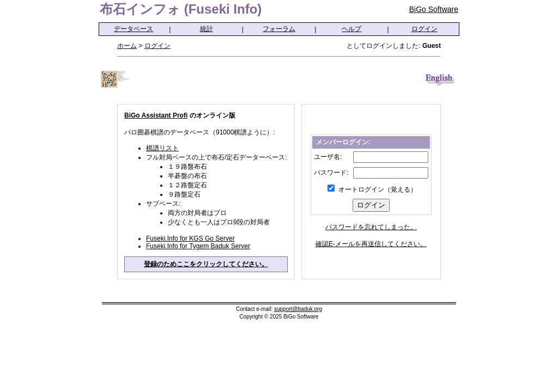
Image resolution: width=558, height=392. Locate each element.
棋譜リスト (162, 148)
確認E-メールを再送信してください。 (371, 244)
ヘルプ (351, 29)
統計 (207, 29)
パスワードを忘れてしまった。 (371, 227)
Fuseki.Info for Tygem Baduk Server (198, 246)
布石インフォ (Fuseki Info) (181, 9)
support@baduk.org (298, 309)
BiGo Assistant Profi (156, 115)
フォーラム (279, 29)
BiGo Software (434, 9)
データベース (134, 29)
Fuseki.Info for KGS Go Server (190, 238)
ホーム (127, 46)
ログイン (424, 29)
